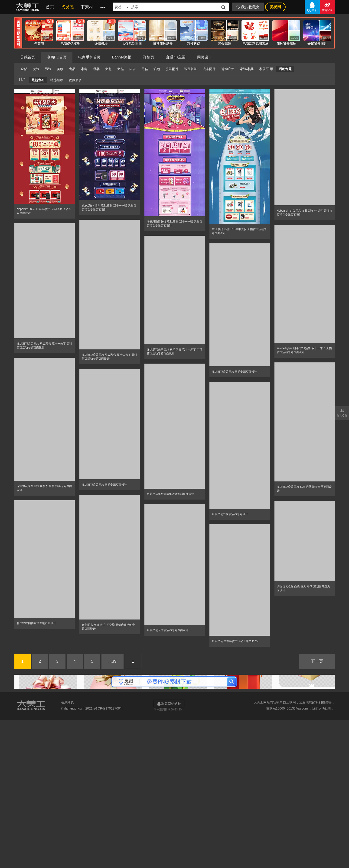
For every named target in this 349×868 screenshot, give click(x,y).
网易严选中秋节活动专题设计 (230, 514)
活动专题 (285, 69)
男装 (48, 69)
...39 (113, 661)
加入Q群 (342, 412)
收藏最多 (75, 80)
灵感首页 (28, 57)
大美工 (28, 7)
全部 (24, 69)
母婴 (96, 69)
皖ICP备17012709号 (108, 708)
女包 (108, 69)
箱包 (157, 69)
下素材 (87, 7)
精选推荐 (57, 80)
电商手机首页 (89, 57)
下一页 (317, 661)
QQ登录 (312, 7)
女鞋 (121, 69)
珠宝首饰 (191, 69)
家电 (84, 69)
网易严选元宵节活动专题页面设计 (168, 630)
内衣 (133, 69)
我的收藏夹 (248, 7)
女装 (36, 69)
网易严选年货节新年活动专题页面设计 (170, 494)
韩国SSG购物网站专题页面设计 (36, 623)
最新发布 (38, 80)
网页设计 (205, 57)
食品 (72, 69)
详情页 (149, 57)
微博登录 (327, 7)
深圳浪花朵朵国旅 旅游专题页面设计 (234, 372)
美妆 (60, 69)
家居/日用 (266, 69)
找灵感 (67, 7)
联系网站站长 (169, 704)
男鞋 (145, 69)
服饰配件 (172, 69)
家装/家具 (247, 69)
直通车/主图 (176, 57)
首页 (50, 7)
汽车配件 (209, 69)
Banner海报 (122, 57)
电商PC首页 (57, 57)
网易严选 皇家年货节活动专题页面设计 (236, 641)
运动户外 (228, 69)
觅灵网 (275, 7)
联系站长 (67, 702)
